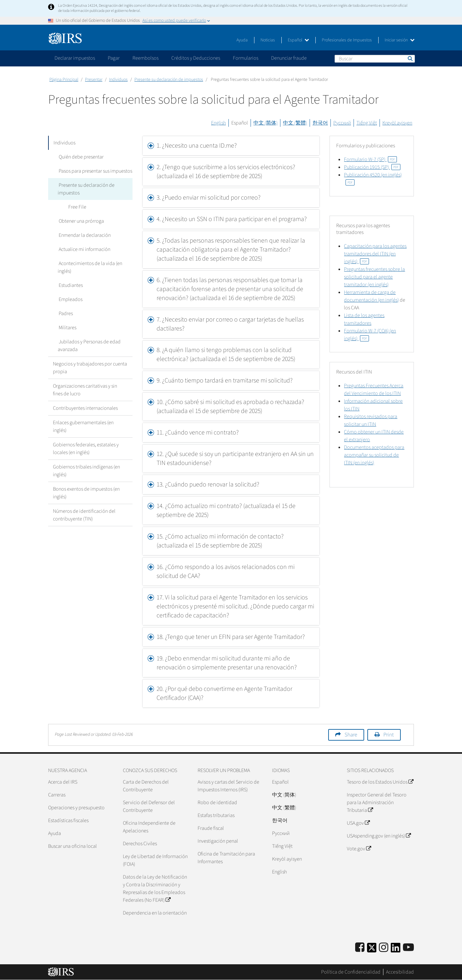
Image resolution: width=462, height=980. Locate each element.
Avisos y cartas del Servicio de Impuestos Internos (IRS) (228, 786)
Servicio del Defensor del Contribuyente (149, 806)
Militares (67, 328)
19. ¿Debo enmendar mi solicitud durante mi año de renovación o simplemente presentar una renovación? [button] (227, 663)
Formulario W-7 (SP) (370, 159)
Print (389, 735)
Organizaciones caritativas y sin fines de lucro (85, 390)
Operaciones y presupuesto (76, 808)
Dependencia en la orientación (155, 913)
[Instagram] (384, 948)
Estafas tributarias (216, 815)
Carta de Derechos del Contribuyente (146, 786)
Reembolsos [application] (145, 58)
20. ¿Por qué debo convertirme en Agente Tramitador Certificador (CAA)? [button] (224, 693)
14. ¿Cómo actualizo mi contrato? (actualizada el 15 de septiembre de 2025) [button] (226, 511)
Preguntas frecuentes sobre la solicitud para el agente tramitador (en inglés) (374, 277)
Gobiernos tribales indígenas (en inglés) (86, 471)
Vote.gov (359, 849)
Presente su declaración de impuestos (169, 80)
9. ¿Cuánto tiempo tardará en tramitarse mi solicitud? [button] (225, 381)
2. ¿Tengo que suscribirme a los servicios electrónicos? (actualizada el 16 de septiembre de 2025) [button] (226, 172)
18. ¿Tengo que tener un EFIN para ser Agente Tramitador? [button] (231, 637)
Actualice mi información (84, 249)
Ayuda (242, 40)
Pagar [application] (114, 58)
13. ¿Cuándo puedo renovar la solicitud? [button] (208, 485)
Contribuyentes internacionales (85, 408)
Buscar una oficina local (73, 846)
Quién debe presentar (80, 157)
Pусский (281, 833)
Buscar (410, 58)
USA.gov (358, 823)
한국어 (320, 123)
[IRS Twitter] (372, 950)
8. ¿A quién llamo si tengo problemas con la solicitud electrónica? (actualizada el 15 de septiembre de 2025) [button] (226, 355)
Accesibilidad (400, 972)
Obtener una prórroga (80, 221)
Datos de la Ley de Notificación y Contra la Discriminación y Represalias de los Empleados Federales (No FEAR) (155, 889)
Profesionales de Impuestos (347, 40)
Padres (65, 314)
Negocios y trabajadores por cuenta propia (90, 368)
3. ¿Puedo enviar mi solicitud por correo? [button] (209, 198)
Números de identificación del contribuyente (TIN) (84, 515)
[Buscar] (375, 59)
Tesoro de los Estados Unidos (380, 782)
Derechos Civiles (140, 844)
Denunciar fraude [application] (289, 58)
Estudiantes (70, 285)
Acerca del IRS (63, 782)
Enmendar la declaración (84, 235)
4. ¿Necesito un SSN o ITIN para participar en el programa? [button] (232, 219)
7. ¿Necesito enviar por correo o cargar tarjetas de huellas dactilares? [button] (230, 324)
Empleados (70, 299)
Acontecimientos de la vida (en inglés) (90, 267)
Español (298, 40)
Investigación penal (218, 841)
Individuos (118, 80)
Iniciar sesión (400, 40)
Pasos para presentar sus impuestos (94, 171)
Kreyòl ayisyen (397, 123)
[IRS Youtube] (408, 948)
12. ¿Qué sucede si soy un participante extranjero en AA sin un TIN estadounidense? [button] (235, 459)
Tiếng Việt (367, 123)
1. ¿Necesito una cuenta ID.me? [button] (197, 146)
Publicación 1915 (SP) (372, 167)
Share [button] (351, 735)
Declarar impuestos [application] (75, 58)
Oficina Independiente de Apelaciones (149, 827)
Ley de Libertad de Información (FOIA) (155, 860)
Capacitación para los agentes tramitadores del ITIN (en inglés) (375, 254)
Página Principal (64, 80)
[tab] (231, 146)
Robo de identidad (217, 803)
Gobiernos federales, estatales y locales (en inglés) (86, 449)
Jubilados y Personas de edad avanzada (89, 346)
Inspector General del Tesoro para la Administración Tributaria (377, 803)
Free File (76, 207)
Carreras (57, 795)
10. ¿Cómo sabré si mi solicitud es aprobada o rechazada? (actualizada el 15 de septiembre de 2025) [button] (230, 407)
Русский (342, 123)
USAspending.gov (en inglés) (379, 836)
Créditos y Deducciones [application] (196, 58)
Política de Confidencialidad (351, 972)
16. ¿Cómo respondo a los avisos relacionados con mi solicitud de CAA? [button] (226, 572)
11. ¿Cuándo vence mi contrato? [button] (198, 433)
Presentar (94, 80)
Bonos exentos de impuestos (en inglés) (86, 493)
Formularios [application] (246, 58)
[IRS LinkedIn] (396, 950)
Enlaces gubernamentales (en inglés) (83, 426)
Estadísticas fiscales (68, 821)
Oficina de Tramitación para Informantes (226, 858)
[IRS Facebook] (360, 948)
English (218, 123)
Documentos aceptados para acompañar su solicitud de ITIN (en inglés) (374, 455)
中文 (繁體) (295, 123)
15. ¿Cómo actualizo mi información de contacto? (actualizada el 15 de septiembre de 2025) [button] (220, 541)
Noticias (268, 40)
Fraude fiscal (211, 828)
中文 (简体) (265, 123)
